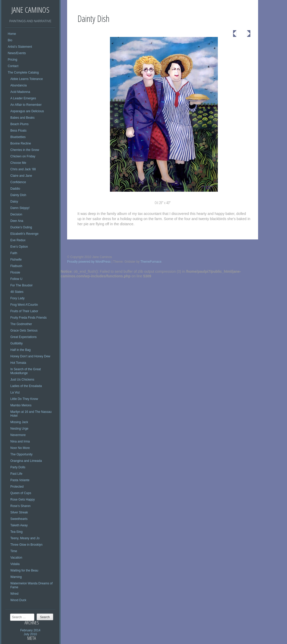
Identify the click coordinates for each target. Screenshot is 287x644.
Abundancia (18, 85)
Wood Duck (18, 600)
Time (14, 551)
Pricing (13, 60)
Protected (17, 487)
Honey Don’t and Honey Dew (30, 356)
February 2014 (30, 630)
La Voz (15, 392)
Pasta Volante (20, 480)
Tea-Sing (16, 532)
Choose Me (18, 163)
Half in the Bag (21, 350)
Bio (10, 40)
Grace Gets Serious (24, 331)
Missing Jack (19, 422)
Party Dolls (18, 467)
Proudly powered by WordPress (89, 262)
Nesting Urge (19, 429)
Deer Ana (17, 221)
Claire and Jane (21, 176)
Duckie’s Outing (21, 227)
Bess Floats (18, 131)
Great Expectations (23, 337)
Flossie (15, 272)
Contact (13, 66)
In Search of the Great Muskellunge (26, 371)
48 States (17, 292)
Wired (14, 594)
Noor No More (20, 448)
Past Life (16, 474)
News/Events (17, 53)
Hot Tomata (18, 363)
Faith (14, 253)
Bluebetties (18, 137)
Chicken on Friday (23, 156)
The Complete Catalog (23, 73)
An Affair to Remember (26, 105)
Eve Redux (18, 240)
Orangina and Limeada (26, 461)
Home (12, 34)
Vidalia (15, 564)
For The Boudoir (22, 285)
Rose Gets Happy (23, 500)
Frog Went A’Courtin (24, 305)
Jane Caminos (30, 10)
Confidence (18, 182)
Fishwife (16, 260)
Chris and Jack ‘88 (23, 169)
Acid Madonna (20, 92)
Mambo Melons (21, 405)
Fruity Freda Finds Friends (29, 318)
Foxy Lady (17, 298)
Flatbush (16, 266)
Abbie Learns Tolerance (27, 79)
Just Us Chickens (22, 380)
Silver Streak (19, 512)
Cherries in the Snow (25, 150)
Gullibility (17, 343)
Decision (16, 214)
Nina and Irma (20, 441)
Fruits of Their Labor (24, 311)
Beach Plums (19, 124)
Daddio (15, 189)
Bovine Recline (21, 143)
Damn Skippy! (20, 208)
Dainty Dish (18, 195)
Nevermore (18, 435)
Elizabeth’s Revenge (24, 234)
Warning (16, 577)
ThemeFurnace (151, 262)
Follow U (16, 279)
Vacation (16, 558)
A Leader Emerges (23, 98)
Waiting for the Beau (24, 570)
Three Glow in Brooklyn (26, 545)
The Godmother (21, 324)
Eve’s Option (19, 247)
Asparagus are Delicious (27, 111)
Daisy (14, 202)
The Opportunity (21, 454)
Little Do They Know (24, 399)
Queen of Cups (21, 493)
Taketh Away (19, 525)
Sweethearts (19, 519)
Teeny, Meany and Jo (25, 538)
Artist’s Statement (20, 47)
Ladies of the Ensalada (26, 386)
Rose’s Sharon (21, 506)
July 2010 (30, 634)
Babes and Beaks (22, 118)
